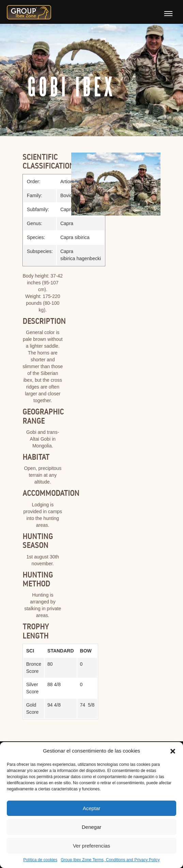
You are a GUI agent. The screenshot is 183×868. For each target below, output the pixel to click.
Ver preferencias (91, 846)
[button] (173, 751)
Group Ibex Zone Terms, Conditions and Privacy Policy (110, 860)
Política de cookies (40, 860)
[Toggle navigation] (168, 14)
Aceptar (92, 808)
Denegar (92, 827)
